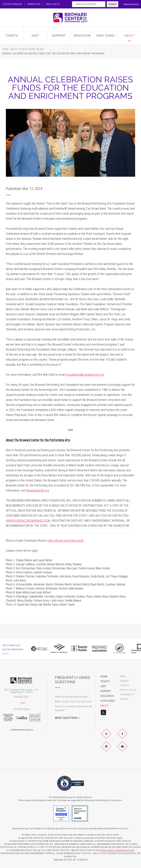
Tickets (12, 36)
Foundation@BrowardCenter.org (85, 375)
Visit (35, 36)
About (129, 36)
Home (6, 49)
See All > (7, 654)
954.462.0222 (21, 697)
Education (82, 36)
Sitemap (124, 699)
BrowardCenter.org (38, 490)
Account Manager (12, 4)
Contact (125, 686)
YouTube (126, 749)
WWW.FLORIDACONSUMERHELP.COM (28, 521)
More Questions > (67, 718)
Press (123, 676)
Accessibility (127, 695)
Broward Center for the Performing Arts (71, 18)
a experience (22, 730)
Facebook (126, 737)
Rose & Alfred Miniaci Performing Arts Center (35, 718)
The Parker (21, 718)
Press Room (27, 49)
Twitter (110, 737)
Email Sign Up (53, 4)
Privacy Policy (128, 690)
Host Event (106, 36)
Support (59, 36)
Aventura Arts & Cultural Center (8, 718)
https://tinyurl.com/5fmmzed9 (65, 541)
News (40, 49)
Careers (124, 681)
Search (112, 4)
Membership (34, 4)
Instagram (110, 749)
